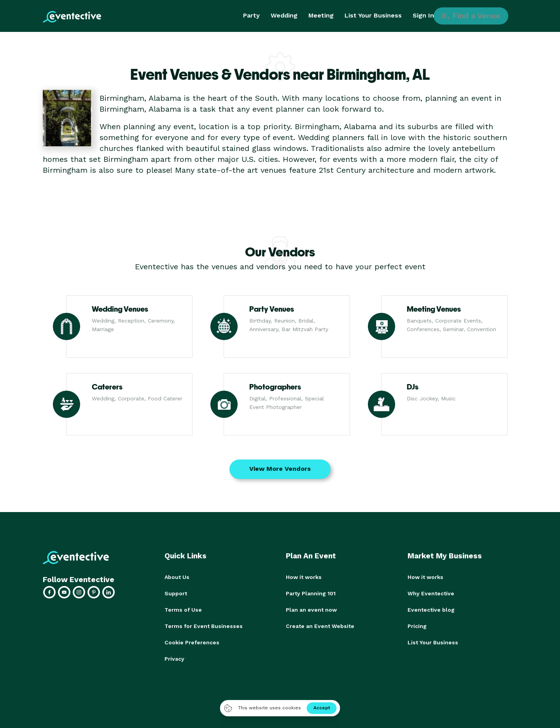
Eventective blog (431, 610)
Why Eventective (431, 593)
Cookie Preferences (192, 642)
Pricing (417, 626)
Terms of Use (183, 610)
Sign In (423, 15)
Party (251, 15)
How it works (304, 577)
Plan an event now (311, 610)
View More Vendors (280, 469)
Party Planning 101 (311, 593)
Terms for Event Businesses (204, 626)
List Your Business (373, 15)
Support (176, 593)
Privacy (174, 659)
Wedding (284, 15)
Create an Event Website (320, 626)
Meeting (321, 15)
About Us (177, 577)
